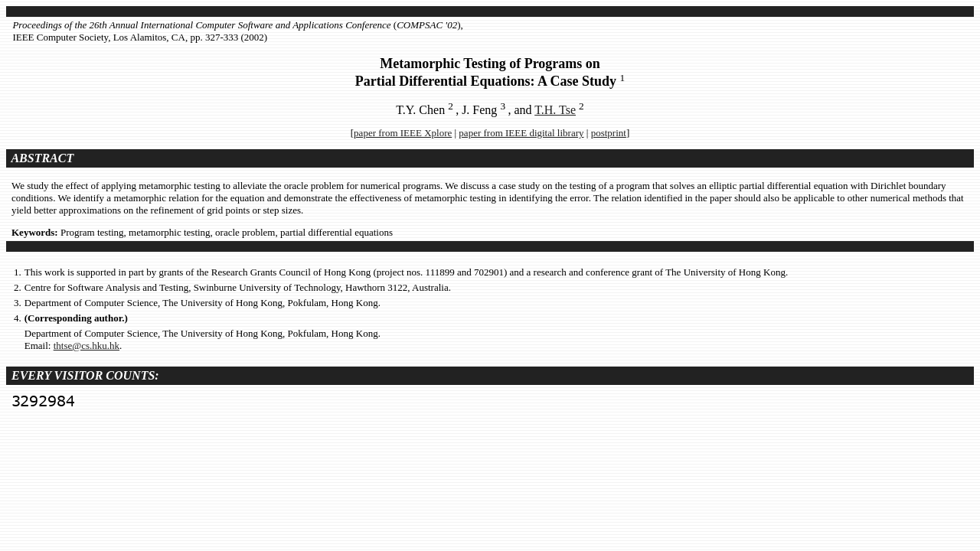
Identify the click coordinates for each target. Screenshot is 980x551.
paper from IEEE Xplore (403, 133)
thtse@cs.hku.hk (87, 346)
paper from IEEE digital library (521, 133)
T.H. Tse (555, 110)
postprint (609, 133)
